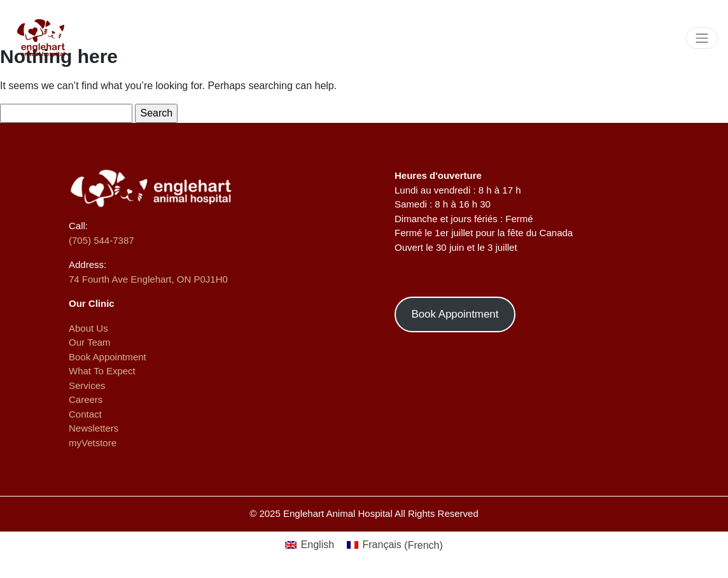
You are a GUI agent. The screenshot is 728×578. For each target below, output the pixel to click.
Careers (86, 399)
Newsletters (94, 428)
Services (87, 385)
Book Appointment (108, 357)
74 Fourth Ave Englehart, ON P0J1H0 (148, 279)
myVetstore (93, 443)
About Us (88, 328)
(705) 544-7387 (101, 240)
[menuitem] (310, 546)
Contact (85, 414)
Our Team (90, 342)
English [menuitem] (318, 545)
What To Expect (102, 371)
